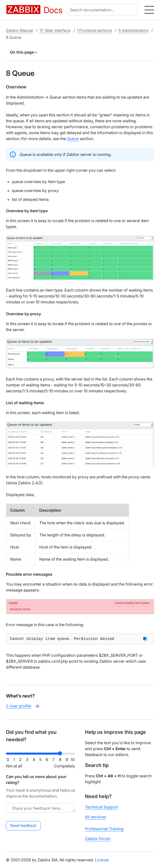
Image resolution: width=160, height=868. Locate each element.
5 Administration (133, 30)
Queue (73, 139)
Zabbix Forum (98, 839)
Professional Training (104, 829)
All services (95, 817)
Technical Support (102, 807)
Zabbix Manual (20, 30)
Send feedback (23, 826)
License (102, 860)
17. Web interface (55, 30)
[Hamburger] (149, 10)
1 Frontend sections (94, 30)
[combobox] (103, 10)
